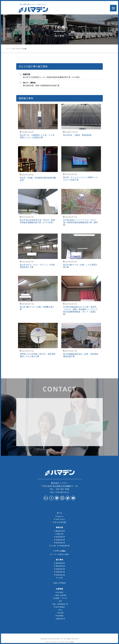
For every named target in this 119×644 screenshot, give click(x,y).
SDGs (60, 610)
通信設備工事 (60, 566)
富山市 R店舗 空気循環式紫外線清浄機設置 (38, 179)
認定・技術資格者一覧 (60, 604)
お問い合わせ (60, 519)
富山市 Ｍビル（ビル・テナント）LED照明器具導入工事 (37, 266)
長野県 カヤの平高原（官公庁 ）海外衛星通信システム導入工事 (38, 355)
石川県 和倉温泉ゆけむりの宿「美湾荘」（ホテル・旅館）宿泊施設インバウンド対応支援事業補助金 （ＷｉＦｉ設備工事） (81, 310)
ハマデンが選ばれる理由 (60, 554)
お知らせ (60, 516)
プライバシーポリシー (52, 642)
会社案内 (60, 592)
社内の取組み (60, 607)
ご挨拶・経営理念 (60, 595)
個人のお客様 (60, 522)
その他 (60, 578)
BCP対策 (60, 613)
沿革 (60, 601)
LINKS (72, 642)
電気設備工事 (60, 531)
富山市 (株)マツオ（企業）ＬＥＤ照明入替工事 (80, 266)
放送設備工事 (60, 537)
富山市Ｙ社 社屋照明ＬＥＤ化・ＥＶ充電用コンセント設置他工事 (37, 136)
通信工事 (60, 534)
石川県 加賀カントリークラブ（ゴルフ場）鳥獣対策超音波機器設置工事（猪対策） (80, 222)
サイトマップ (64, 642)
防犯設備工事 (60, 543)
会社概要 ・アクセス (60, 598)
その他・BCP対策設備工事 (60, 546)
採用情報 (60, 616)
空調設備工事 (60, 540)
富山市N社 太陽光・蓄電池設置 (77, 135)
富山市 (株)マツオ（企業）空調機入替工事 (37, 308)
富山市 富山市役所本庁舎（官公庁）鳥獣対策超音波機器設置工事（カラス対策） (37, 221)
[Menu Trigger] (113, 8)
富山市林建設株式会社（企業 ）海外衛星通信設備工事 (81, 355)
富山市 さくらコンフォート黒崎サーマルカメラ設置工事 (80, 179)
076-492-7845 (62, 489)
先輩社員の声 (60, 619)
